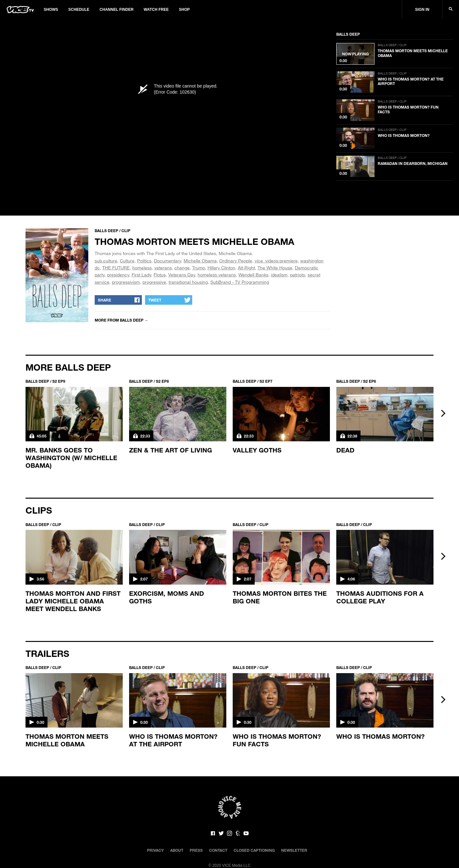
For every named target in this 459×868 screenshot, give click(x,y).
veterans (163, 268)
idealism (279, 275)
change (182, 268)
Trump (199, 268)
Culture (127, 261)
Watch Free (156, 10)
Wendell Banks (253, 275)
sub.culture (106, 261)
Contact (218, 850)
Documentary (168, 261)
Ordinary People (236, 261)
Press (196, 850)
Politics (144, 261)
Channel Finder (116, 10)
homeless (142, 268)
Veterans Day (182, 275)
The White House (275, 268)
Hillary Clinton (221, 268)
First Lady (141, 275)
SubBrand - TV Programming (240, 282)
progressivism (126, 282)
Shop (184, 10)
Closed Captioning (254, 850)
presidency (118, 275)
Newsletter (294, 850)
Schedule (79, 10)
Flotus (160, 275)
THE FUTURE (116, 268)
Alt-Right (246, 268)
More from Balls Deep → (121, 320)
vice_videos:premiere (276, 261)
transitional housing (188, 282)
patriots (298, 275)
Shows (51, 10)
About (177, 850)
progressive (154, 282)
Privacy (155, 850)
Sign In (422, 10)
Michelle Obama (200, 261)
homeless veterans (217, 275)
